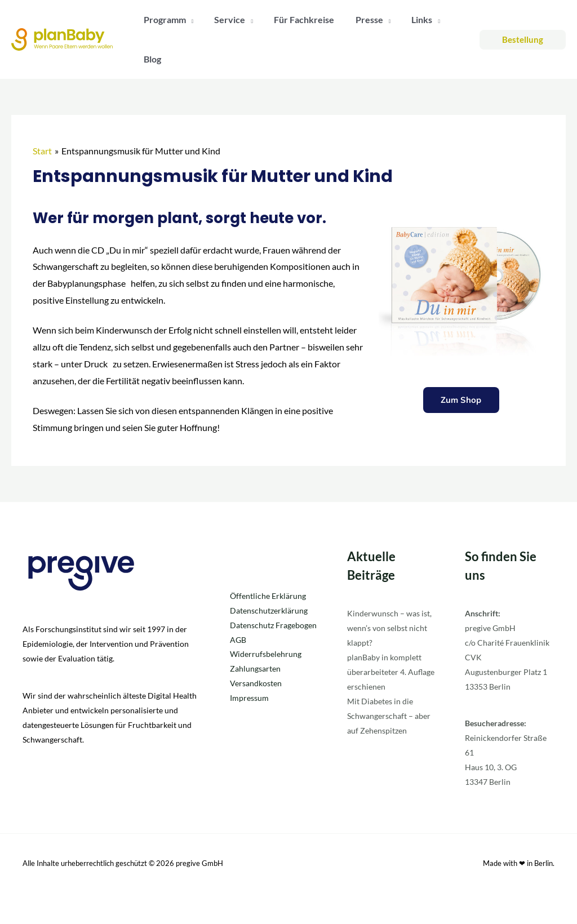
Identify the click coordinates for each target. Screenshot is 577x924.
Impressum (249, 698)
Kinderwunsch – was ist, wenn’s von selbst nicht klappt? (389, 628)
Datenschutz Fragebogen (273, 625)
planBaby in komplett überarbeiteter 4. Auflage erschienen (391, 672)
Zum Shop (461, 400)
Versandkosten (256, 684)
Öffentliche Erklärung (268, 596)
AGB (238, 640)
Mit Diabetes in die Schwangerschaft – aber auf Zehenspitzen (389, 716)
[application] (188, 20)
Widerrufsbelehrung (266, 654)
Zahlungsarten (255, 669)
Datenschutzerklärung (269, 610)
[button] (523, 40)
